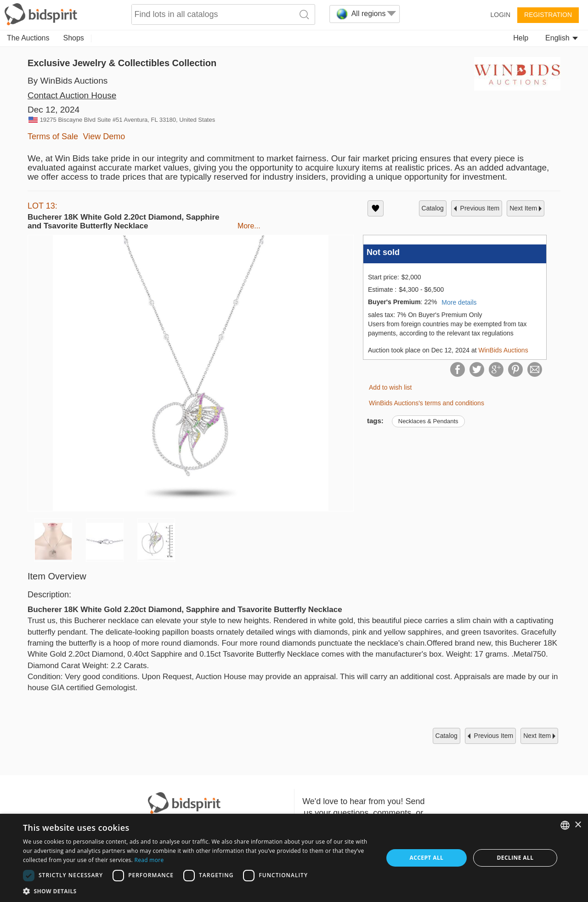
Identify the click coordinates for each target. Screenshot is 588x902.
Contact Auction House (72, 95)
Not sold (383, 252)
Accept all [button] (427, 858)
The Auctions (28, 38)
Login (500, 15)
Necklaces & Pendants (428, 421)
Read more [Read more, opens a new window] (149, 860)
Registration (548, 15)
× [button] (578, 825)
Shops (74, 38)
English (562, 38)
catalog (433, 208)
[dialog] (294, 858)
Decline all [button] (515, 858)
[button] (198, 891)
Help (521, 38)
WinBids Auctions (503, 350)
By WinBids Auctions (68, 81)
